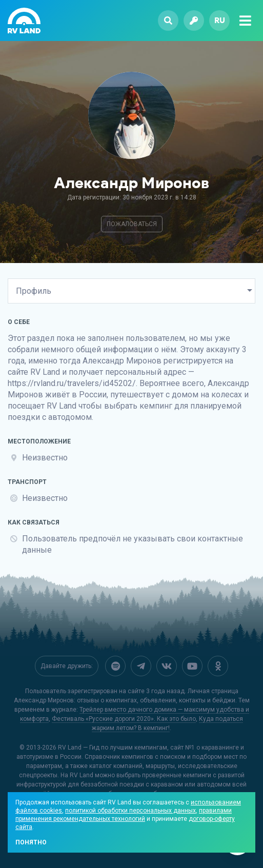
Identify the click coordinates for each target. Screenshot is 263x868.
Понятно (31, 842)
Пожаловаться (132, 224)
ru (220, 20)
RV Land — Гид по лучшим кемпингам (113, 748)
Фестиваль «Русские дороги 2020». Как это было (124, 719)
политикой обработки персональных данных (130, 811)
